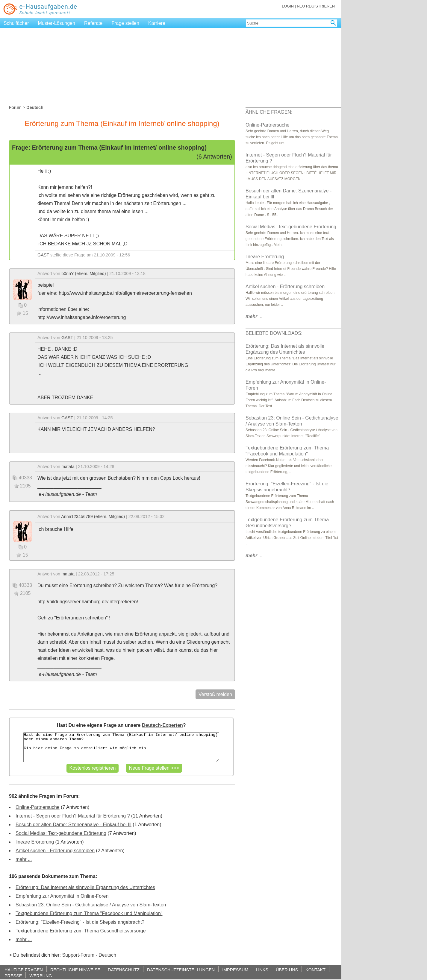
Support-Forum (78, 955)
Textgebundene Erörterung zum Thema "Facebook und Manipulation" (89, 913)
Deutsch (107, 955)
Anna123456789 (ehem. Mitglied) (93, 516)
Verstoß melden (215, 694)
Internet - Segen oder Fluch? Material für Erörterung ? (73, 816)
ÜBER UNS (287, 970)
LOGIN (288, 6)
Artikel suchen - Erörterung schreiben (55, 851)
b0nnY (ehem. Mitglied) (84, 274)
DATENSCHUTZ (124, 970)
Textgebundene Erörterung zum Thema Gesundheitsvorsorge (81, 931)
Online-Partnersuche (38, 807)
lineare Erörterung (35, 842)
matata (68, 467)
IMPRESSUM (235, 970)
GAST (43, 255)
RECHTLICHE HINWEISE (75, 970)
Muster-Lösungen (57, 23)
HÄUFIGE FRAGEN (24, 970)
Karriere (157, 23)
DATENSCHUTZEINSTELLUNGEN (181, 970)
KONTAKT (315, 970)
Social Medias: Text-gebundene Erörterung (61, 833)
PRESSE (13, 976)
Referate (93, 23)
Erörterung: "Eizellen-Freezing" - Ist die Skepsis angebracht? (80, 922)
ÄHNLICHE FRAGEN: (269, 112)
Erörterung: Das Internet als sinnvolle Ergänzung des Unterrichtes (85, 887)
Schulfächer (16, 23)
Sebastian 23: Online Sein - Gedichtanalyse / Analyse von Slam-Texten (91, 905)
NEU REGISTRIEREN (316, 6)
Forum (15, 107)
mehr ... (24, 859)
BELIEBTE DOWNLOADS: (274, 333)
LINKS (262, 970)
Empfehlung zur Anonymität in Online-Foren (62, 896)
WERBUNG (41, 976)
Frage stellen (125, 23)
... (254, 316)
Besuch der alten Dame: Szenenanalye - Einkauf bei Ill (74, 825)
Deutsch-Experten (162, 725)
